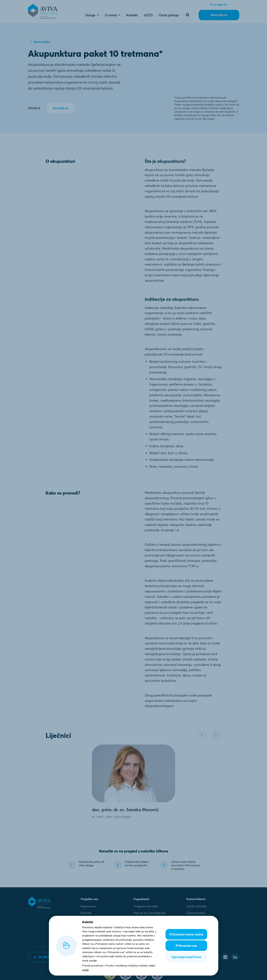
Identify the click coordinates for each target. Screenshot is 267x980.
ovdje (86, 970)
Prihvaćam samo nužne (186, 934)
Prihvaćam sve (186, 946)
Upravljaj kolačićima (186, 957)
